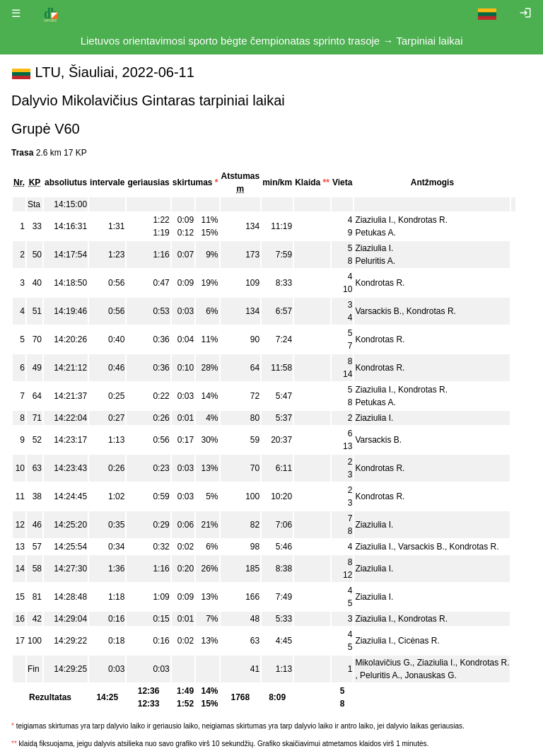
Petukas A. (375, 233)
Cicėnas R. (419, 641)
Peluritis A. (375, 261)
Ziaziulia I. (374, 220)
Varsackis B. (378, 311)
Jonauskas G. (430, 675)
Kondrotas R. (423, 220)
